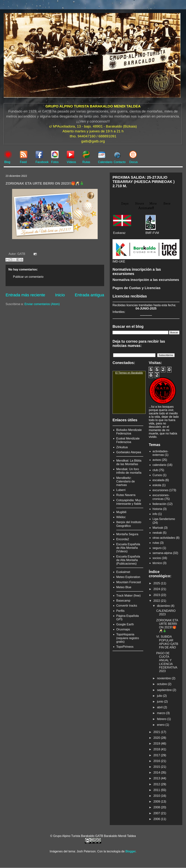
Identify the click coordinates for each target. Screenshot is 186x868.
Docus (133, 162)
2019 (157, 744)
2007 (157, 813)
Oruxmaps (123, 629)
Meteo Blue (124, 587)
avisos (157, 460)
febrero (162, 719)
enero (161, 725)
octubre (162, 684)
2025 (157, 583)
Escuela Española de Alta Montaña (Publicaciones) (128, 560)
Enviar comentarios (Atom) (42, 304)
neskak (157, 533)
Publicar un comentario (28, 277)
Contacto (120, 162)
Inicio (60, 295)
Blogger (130, 851)
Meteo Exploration (128, 577)
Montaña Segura (127, 534)
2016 (157, 761)
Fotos (55, 162)
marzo (162, 713)
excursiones (160, 490)
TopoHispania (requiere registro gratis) (128, 638)
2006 (157, 819)
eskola (157, 485)
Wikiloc (121, 517)
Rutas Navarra (126, 495)
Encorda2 (123, 539)
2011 (157, 790)
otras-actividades (164, 538)
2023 (157, 595)
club (155, 470)
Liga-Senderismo (164, 519)
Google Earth (125, 624)
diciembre (164, 606)
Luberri (121, 490)
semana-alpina (162, 553)
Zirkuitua (122, 447)
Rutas (86, 162)
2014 (157, 773)
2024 (157, 589)
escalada (158, 480)
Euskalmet (123, 572)
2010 (157, 796)
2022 (157, 601)
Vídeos (71, 162)
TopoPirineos (125, 647)
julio (160, 696)
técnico (157, 563)
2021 (157, 732)
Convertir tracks (127, 606)
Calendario (105, 162)
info (155, 514)
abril (160, 707)
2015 (157, 767)
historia (157, 509)
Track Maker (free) (128, 596)
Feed (23, 162)
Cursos (157, 475)
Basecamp (123, 601)
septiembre (165, 690)
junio (161, 702)
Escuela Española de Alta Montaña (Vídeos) (128, 548)
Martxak (158, 528)
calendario (159, 465)
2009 (157, 802)
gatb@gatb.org (93, 141)
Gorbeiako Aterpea (129, 452)
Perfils (120, 611)
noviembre (164, 678)
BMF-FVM (152, 233)
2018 (157, 749)
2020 (157, 738)
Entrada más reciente (25, 295)
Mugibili (121, 512)
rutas (156, 543)
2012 (157, 784)
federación (159, 504)
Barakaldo (137, 373)
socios (157, 558)
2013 (157, 778)
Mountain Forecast (129, 582)
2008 (157, 807)
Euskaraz (119, 233)
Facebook (42, 162)
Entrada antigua (89, 295)
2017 (157, 755)
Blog (7, 162)
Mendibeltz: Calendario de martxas (126, 481)
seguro (157, 548)
